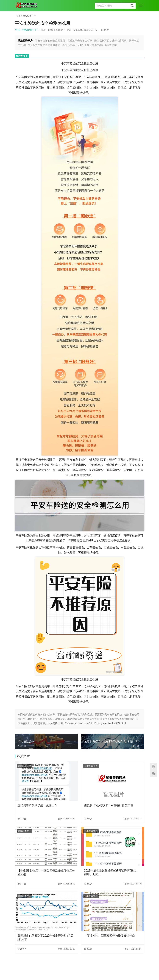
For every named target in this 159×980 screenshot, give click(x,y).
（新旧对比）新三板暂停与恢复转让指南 (110, 936)
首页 (18, 16)
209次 (22, 949)
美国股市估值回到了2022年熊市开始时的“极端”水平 (45, 938)
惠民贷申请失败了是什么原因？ (37, 805)
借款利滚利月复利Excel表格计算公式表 (109, 805)
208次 (88, 949)
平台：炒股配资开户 (26, 30)
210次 (88, 884)
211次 (88, 819)
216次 (22, 819)
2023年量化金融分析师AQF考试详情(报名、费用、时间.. (112, 872)
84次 (105, 30)
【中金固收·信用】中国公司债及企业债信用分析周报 (46, 872)
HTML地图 (99, 970)
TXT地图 (88, 970)
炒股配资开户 (29, 16)
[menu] (140, 5)
